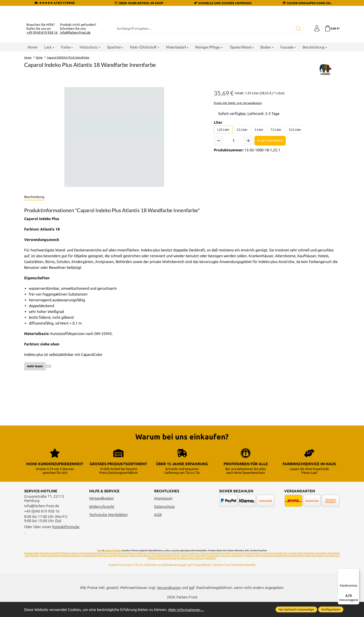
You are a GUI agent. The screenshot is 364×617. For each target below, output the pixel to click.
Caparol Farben (113, 565)
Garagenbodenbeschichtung (94, 568)
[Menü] (357, 571)
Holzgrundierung (191, 568)
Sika (100, 565)
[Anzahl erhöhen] (248, 198)
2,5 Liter (242, 186)
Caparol (133, 570)
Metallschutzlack (157, 568)
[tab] (34, 254)
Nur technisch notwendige (296, 609)
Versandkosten (101, 513)
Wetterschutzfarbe (50, 570)
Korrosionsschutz (265, 570)
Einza (176, 570)
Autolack (293, 568)
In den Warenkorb (270, 198)
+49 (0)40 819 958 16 (42, 89)
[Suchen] (297, 86)
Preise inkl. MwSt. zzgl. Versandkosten (238, 160)
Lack (27, 570)
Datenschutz (164, 521)
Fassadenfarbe (32, 568)
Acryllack (226, 568)
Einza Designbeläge (162, 570)
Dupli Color (282, 568)
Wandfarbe (309, 568)
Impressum (163, 513)
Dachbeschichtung (68, 568)
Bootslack (123, 570)
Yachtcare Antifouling (232, 570)
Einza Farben (144, 570)
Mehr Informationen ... (187, 610)
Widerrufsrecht (102, 521)
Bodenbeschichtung (72, 570)
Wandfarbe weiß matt (304, 570)
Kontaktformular (66, 542)
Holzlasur (35, 570)
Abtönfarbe (334, 568)
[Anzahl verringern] (219, 198)
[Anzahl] (234, 198)
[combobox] (204, 86)
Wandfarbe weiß (283, 570)
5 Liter (259, 186)
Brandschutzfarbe (167, 573)
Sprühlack (128, 568)
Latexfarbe (321, 568)
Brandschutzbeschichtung (191, 573)
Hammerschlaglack (210, 568)
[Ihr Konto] (315, 86)
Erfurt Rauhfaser (198, 570)
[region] (114, 194)
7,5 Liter (276, 186)
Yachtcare (250, 570)
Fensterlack (116, 568)
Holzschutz (237, 568)
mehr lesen (35, 423)
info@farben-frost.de (75, 89)
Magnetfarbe (174, 568)
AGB (158, 529)
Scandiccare (213, 570)
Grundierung (141, 568)
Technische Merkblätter (109, 529)
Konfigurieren (331, 609)
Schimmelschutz (252, 568)
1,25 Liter (223, 186)
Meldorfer (211, 573)
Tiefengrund (268, 568)
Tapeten (184, 570)
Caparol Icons (323, 570)
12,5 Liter (295, 186)
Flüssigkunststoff (49, 568)
